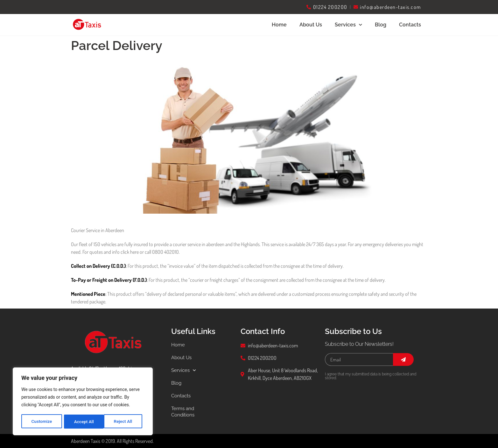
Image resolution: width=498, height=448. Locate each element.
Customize (42, 422)
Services (348, 25)
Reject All (83, 422)
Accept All (124, 422)
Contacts (410, 25)
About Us (311, 25)
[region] (83, 402)
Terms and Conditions (184, 412)
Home (279, 25)
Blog (381, 25)
